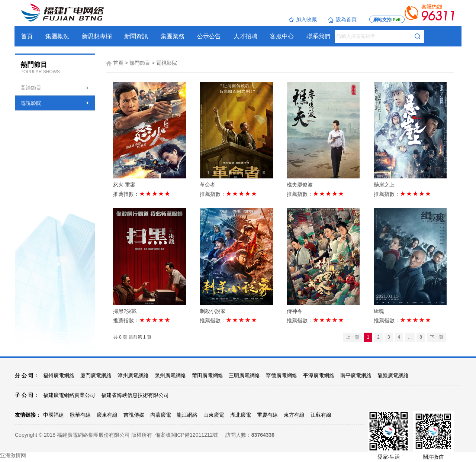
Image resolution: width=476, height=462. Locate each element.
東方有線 (294, 415)
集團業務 (173, 36)
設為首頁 (342, 20)
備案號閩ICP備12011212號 (187, 435)
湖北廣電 (241, 415)
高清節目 (31, 88)
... (410, 337)
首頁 (27, 36)
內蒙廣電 (161, 415)
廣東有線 (107, 415)
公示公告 (209, 36)
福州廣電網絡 (59, 375)
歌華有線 (80, 415)
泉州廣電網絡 (170, 375)
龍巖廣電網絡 (393, 375)
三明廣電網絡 (244, 375)
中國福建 (54, 415)
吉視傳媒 (134, 415)
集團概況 (58, 36)
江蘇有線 (321, 415)
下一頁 (437, 337)
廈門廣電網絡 (96, 375)
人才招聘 (246, 36)
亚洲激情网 (13, 455)
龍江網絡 (187, 415)
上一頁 (353, 337)
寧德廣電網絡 (282, 375)
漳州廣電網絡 (133, 375)
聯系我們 (319, 36)
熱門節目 (140, 63)
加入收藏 (303, 19)
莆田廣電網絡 (208, 375)
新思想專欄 (97, 36)
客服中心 (282, 36)
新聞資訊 (136, 36)
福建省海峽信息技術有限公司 (135, 395)
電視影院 (31, 103)
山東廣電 (214, 415)
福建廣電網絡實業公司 (69, 395)
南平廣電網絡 (356, 375)
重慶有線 (267, 415)
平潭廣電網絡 (319, 375)
